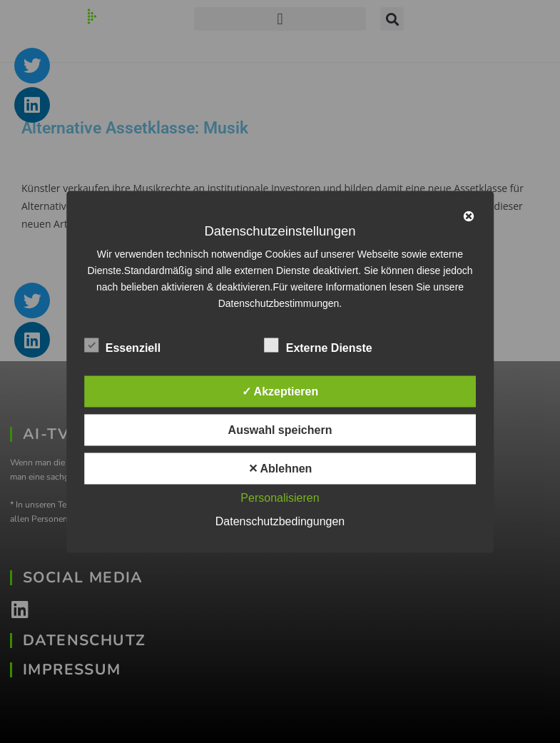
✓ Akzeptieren (280, 391)
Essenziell (122, 345)
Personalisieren (280, 497)
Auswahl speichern (280, 429)
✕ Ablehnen (280, 468)
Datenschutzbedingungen (280, 521)
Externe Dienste (319, 345)
